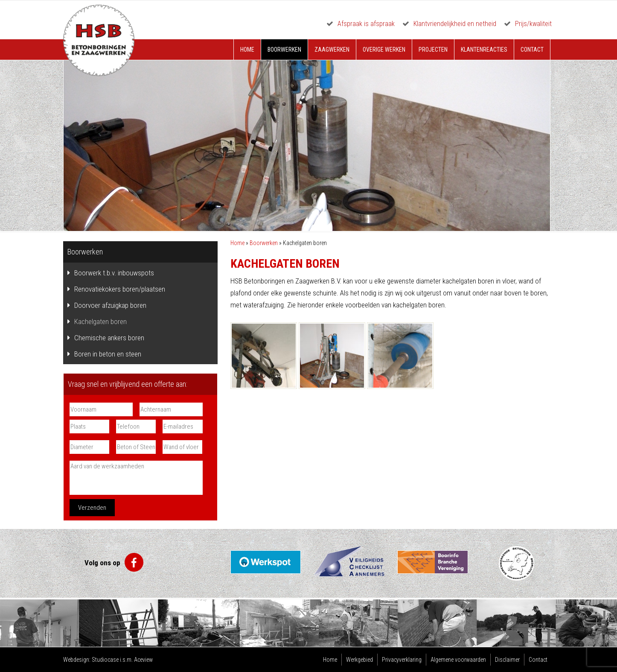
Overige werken (384, 50)
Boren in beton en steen (108, 354)
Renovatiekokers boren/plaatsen (120, 289)
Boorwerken (284, 50)
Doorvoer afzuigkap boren (110, 305)
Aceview (143, 660)
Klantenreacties (484, 50)
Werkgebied (359, 660)
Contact (532, 50)
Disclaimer (507, 660)
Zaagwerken (332, 50)
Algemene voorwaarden (458, 660)
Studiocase (105, 660)
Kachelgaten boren (100, 321)
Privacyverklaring (402, 660)
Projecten (433, 50)
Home (247, 50)
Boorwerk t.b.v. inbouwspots (114, 273)
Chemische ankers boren (109, 338)
